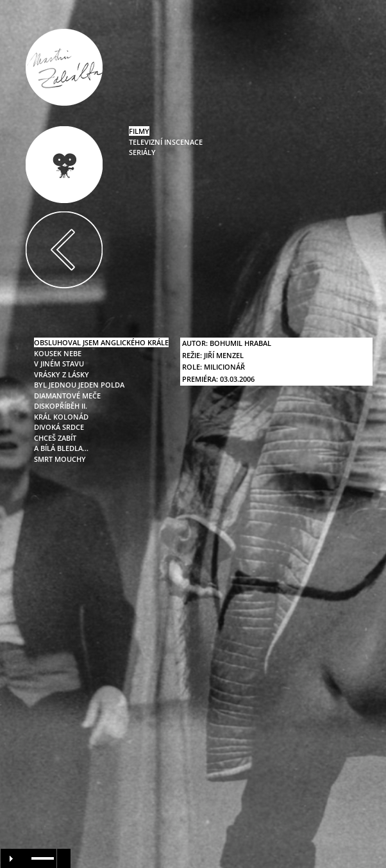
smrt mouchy (60, 459)
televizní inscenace (166, 142)
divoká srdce (59, 427)
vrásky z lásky (62, 374)
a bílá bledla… (61, 448)
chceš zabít (55, 438)
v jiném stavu (59, 364)
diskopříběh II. (61, 406)
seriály (142, 152)
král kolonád (61, 417)
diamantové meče (67, 396)
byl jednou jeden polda (79, 385)
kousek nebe (58, 353)
